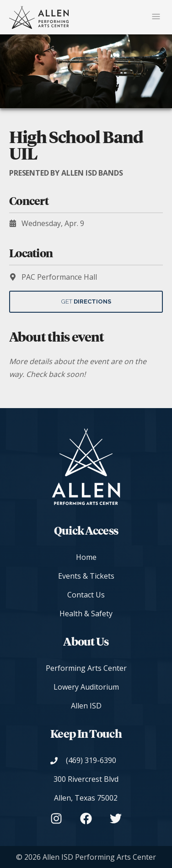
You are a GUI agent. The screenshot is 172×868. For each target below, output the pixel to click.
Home (86, 557)
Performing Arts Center (86, 668)
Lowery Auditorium (86, 687)
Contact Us (86, 595)
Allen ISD (86, 706)
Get (86, 301)
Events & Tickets (86, 576)
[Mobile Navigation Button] (156, 17)
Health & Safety (86, 614)
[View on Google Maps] (86, 789)
